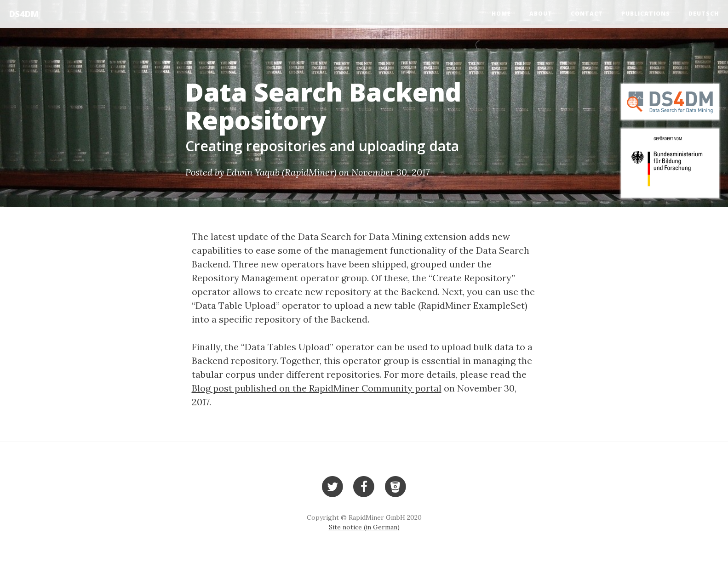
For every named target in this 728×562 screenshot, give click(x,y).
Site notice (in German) (364, 527)
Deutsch (704, 14)
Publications (646, 14)
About (541, 14)
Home (501, 14)
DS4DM (24, 14)
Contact (587, 14)
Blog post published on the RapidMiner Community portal (317, 388)
